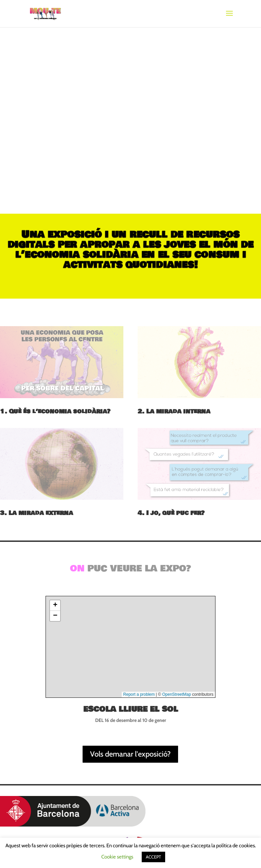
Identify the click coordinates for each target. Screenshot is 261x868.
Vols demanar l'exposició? (130, 754)
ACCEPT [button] (153, 857)
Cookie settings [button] (117, 857)
